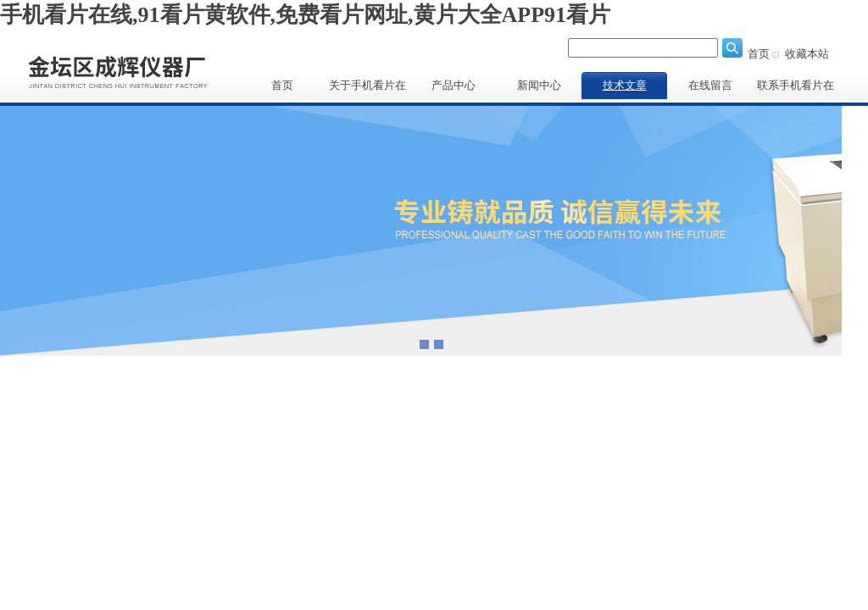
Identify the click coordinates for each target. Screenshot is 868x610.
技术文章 (625, 85)
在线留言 (710, 85)
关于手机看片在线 (367, 89)
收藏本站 (807, 54)
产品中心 (453, 85)
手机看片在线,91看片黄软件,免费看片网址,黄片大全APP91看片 (305, 15)
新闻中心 (539, 85)
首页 (759, 54)
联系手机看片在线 (796, 89)
